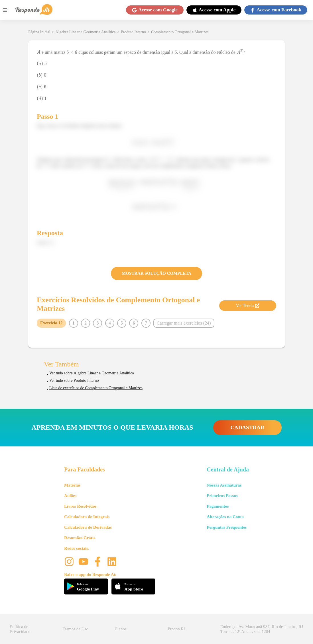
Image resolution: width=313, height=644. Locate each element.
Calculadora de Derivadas (88, 527)
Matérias (72, 485)
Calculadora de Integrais (87, 517)
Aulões (70, 496)
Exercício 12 (51, 323)
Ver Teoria (248, 305)
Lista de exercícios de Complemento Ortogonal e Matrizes (96, 388)
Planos (121, 629)
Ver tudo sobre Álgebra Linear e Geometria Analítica (92, 373)
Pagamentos (218, 506)
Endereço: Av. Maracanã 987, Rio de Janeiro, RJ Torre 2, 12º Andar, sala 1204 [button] (262, 629)
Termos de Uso (75, 629)
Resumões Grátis (80, 538)
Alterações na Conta (225, 517)
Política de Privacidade (20, 629)
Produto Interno (133, 32)
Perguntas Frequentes (227, 527)
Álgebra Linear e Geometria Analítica (85, 32)
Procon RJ (176, 629)
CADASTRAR (247, 427)
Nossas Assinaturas (224, 485)
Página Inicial (39, 32)
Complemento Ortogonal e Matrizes (180, 32)
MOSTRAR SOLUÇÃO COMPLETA (156, 273)
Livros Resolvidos (80, 506)
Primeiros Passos (222, 496)
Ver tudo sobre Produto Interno (74, 381)
